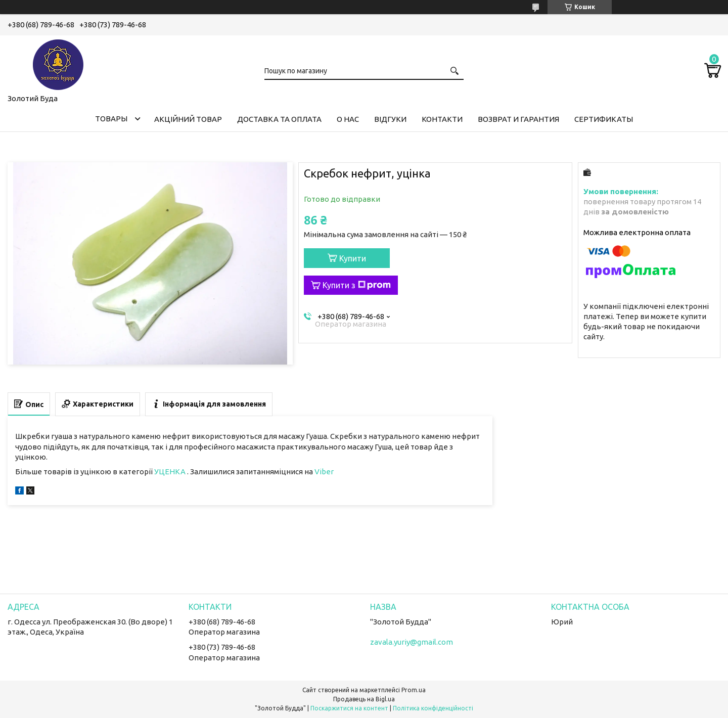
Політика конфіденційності (433, 708)
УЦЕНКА (171, 472)
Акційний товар (188, 119)
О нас (348, 119)
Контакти (442, 119)
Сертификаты (604, 119)
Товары (111, 119)
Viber (324, 472)
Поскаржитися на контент (349, 708)
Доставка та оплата (279, 119)
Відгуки (390, 119)
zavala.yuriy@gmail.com (412, 642)
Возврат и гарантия (518, 119)
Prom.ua (414, 690)
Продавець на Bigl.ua (364, 699)
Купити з (357, 285)
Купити (353, 258)
